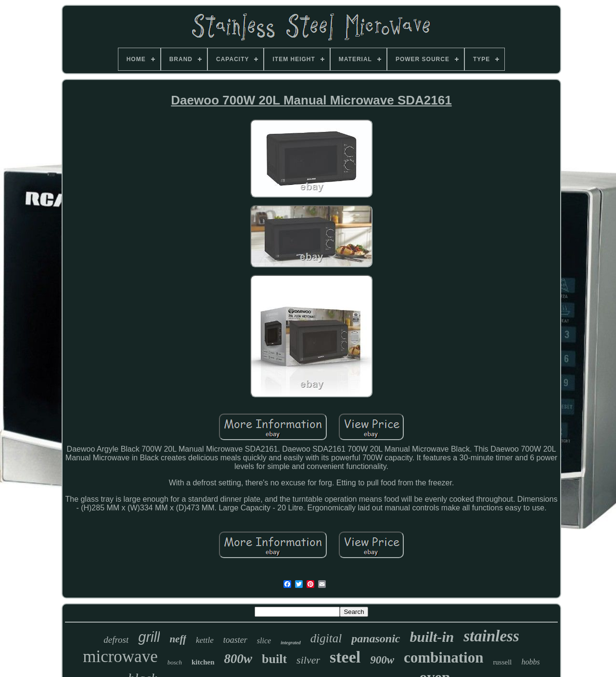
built (274, 659)
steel (345, 657)
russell (502, 662)
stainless (491, 636)
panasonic (376, 638)
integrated (291, 643)
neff (178, 639)
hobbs (531, 662)
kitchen (203, 662)
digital (326, 638)
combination (443, 657)
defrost (116, 640)
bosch (175, 662)
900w (382, 660)
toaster (235, 640)
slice (264, 641)
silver (308, 660)
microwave (120, 657)
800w (238, 659)
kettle (205, 640)
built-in (432, 637)
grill (149, 637)
